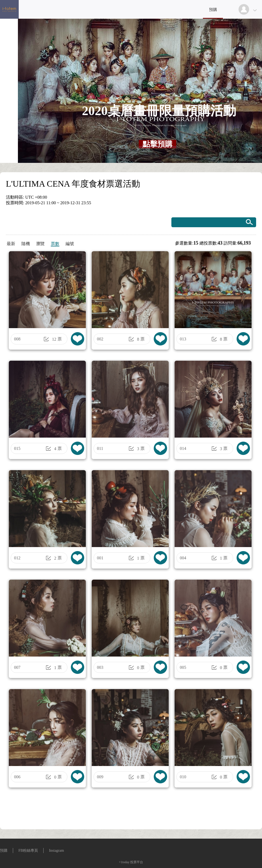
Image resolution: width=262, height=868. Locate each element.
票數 (55, 244)
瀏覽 (40, 244)
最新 (11, 244)
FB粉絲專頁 (28, 851)
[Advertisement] (131, 810)
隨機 (26, 244)
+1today (124, 862)
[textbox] (157, 144)
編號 (70, 244)
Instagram (56, 851)
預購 (213, 10)
